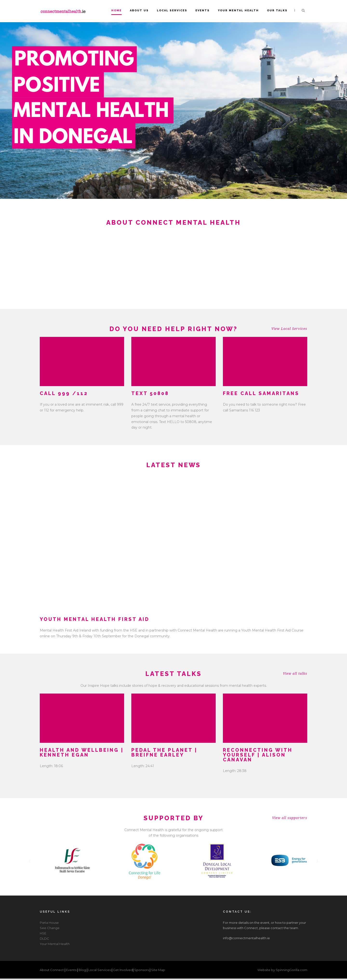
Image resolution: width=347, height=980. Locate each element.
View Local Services (289, 329)
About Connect (52, 970)
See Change (50, 928)
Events (203, 10)
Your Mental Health (238, 10)
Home (117, 10)
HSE (43, 933)
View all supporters (290, 818)
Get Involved (123, 970)
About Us (139, 10)
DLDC (44, 938)
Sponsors (142, 970)
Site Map (158, 970)
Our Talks (277, 10)
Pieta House (49, 923)
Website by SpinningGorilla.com (282, 970)
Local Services (172, 10)
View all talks (295, 674)
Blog (83, 970)
